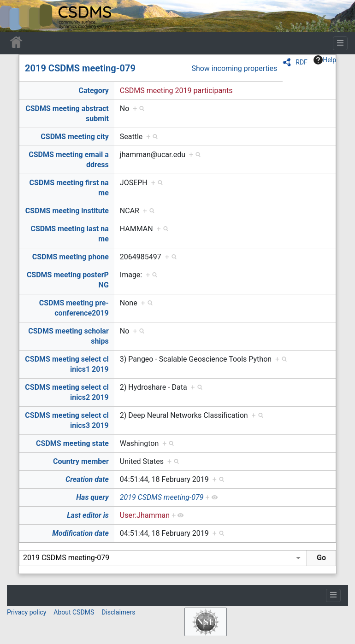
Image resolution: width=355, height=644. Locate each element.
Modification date (80, 533)
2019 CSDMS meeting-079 (80, 68)
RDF (302, 62)
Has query (92, 497)
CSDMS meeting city (74, 137)
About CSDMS (74, 612)
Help (325, 60)
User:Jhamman (145, 515)
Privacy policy (27, 612)
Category (93, 91)
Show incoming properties (234, 68)
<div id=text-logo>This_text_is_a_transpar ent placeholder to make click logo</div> (15, 16)
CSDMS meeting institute (67, 211)
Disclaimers (118, 612)
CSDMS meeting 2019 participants (176, 91)
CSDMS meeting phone (71, 257)
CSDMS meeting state (72, 443)
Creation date (87, 479)
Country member (81, 461)
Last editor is (88, 515)
